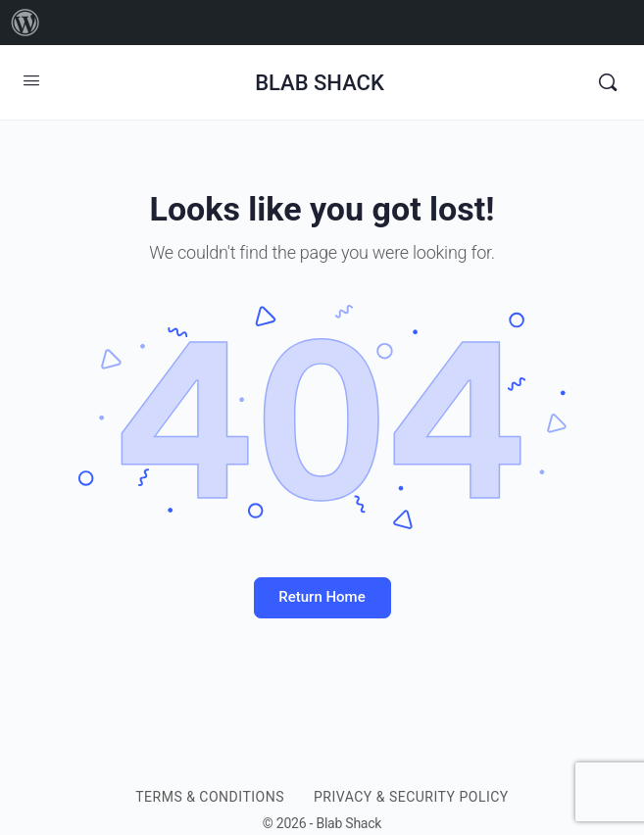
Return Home (322, 597)
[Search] (608, 82)
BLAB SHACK (320, 83)
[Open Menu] (31, 80)
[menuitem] (25, 23)
